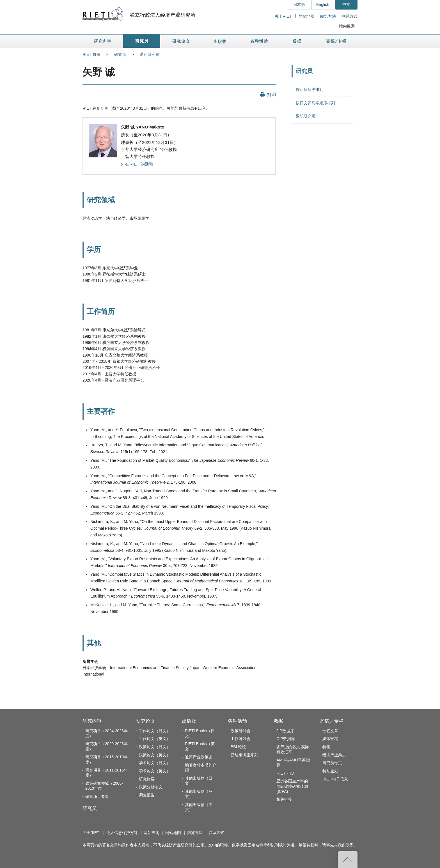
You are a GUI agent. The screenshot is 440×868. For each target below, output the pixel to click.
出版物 (189, 721)
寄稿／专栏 (332, 721)
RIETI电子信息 (335, 779)
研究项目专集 (97, 796)
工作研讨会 (240, 739)
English (323, 4)
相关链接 (284, 799)
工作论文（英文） (155, 739)
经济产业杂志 (334, 755)
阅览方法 (328, 16)
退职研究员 (150, 54)
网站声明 (152, 833)
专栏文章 (330, 731)
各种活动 (237, 721)
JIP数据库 (285, 731)
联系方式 (350, 16)
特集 (326, 747)
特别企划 (330, 771)
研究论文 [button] (181, 41)
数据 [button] (298, 41)
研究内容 (92, 721)
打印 (272, 95)
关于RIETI (284, 16)
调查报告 (147, 795)
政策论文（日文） (155, 747)
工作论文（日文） (155, 731)
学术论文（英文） (155, 771)
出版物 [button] (220, 41)
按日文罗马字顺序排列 (315, 103)
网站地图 (306, 16)
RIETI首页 (91, 54)
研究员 (120, 54)
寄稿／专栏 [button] (336, 41)
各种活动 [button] (259, 41)
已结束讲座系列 (244, 755)
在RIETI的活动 (139, 164)
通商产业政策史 (199, 757)
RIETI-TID (285, 773)
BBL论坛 (238, 747)
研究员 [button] (142, 41)
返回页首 (348, 860)
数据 (278, 721)
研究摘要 (147, 779)
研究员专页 (332, 763)
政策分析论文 (151, 787)
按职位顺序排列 (310, 89)
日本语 (299, 4)
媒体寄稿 (330, 739)
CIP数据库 (286, 739)
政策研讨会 (240, 731)
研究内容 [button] (103, 41)
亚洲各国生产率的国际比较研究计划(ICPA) (292, 786)
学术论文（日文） (155, 763)
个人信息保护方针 (122, 833)
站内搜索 (347, 26)
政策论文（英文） (155, 755)
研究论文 (146, 721)
